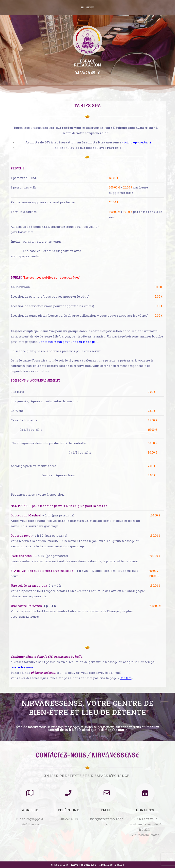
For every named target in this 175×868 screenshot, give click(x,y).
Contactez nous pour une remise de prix (68, 342)
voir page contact (137, 142)
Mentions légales (112, 865)
